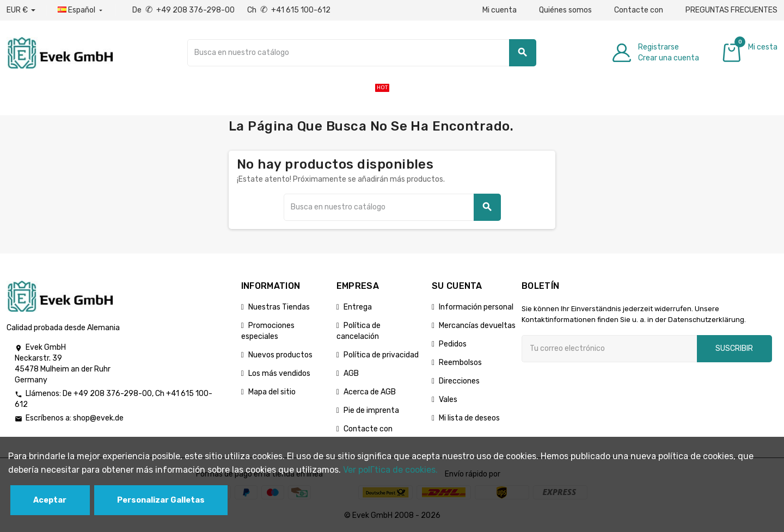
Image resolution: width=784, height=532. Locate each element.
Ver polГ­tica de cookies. (390, 470)
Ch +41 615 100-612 (289, 10)
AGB (351, 373)
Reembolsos (460, 363)
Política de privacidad (381, 355)
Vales (448, 400)
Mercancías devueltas (477, 326)
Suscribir (734, 348)
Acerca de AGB (370, 392)
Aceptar (50, 500)
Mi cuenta (500, 10)
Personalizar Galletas (161, 500)
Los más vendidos (279, 373)
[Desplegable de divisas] (21, 10)
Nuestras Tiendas (279, 307)
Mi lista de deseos (469, 418)
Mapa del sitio (272, 392)
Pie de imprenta (371, 410)
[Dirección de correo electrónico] (609, 349)
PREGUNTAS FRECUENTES (731, 10)
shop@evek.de (98, 418)
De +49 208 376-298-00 (184, 10)
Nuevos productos (280, 355)
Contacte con (639, 10)
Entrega (358, 307)
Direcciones (459, 381)
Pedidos (453, 344)
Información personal (476, 307)
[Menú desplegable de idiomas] (81, 10)
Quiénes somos (565, 10)
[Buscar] (362, 53)
